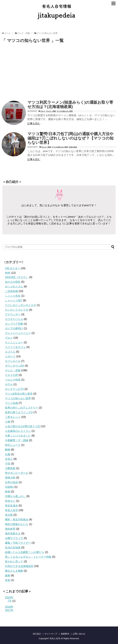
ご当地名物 (11, 291)
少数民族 (10, 468)
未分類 (9, 515)
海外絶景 (10, 529)
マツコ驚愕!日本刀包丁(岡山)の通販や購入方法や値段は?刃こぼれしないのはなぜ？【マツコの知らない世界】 (70, 138)
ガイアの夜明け (14, 328)
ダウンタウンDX (15, 366)
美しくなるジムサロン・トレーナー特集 (28, 557)
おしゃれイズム (14, 286)
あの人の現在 (13, 282)
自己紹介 (37, 634)
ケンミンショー (14, 342)
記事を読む (34, 124)
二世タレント (13, 417)
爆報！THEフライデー (18, 543)
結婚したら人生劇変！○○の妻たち (25, 552)
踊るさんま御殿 (14, 571)
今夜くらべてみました (18, 436)
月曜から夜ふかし (15, 496)
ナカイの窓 (11, 375)
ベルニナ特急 (13, 380)
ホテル (9, 384)
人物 (8, 422)
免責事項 (65, 634)
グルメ (43, 111)
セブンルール (13, 361)
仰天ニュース (13, 445)
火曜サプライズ (14, 538)
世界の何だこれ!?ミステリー (22, 408)
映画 (8, 492)
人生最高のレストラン (18, 431)
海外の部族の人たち (17, 524)
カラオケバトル (14, 319)
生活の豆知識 (13, 547)
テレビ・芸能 (51, 111)
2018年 (9, 607)
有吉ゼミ (10, 501)
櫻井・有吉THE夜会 (17, 520)
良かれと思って (14, 561)
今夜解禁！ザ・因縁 (17, 440)
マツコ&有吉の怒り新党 (19, 394)
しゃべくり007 (14, 300)
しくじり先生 (13, 296)
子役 (8, 464)
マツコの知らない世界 (65, 111)
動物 (8, 450)
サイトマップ (51, 634)
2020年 (9, 597)
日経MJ (9, 487)
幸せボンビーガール (17, 473)
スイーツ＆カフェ (15, 347)
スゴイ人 (10, 352)
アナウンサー (13, 314)
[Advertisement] (29, 72)
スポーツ (10, 356)
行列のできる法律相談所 (19, 566)
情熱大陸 (10, 478)
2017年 (9, 610)
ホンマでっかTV (14, 389)
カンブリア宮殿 (14, 324)
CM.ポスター (12, 268)
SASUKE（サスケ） (17, 277)
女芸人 (9, 459)
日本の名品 (73, 147)
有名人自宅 (11, 510)
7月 (10, 601)
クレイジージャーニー (18, 333)
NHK (8, 273)
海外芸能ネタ (13, 534)
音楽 (8, 580)
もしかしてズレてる (17, 310)
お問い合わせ (79, 634)
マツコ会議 (11, 403)
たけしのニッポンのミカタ (20, 305)
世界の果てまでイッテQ (19, 412)
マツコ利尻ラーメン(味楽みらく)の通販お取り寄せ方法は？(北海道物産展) (70, 104)
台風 (8, 454)
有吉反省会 (11, 506)
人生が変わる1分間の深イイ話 (22, 426)
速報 (8, 575)
